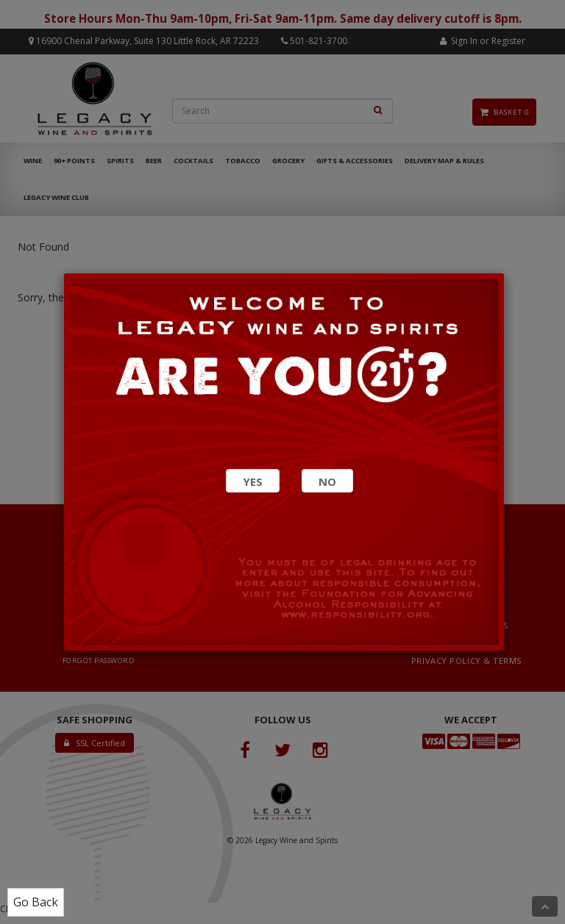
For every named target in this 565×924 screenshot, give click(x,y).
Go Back (36, 902)
